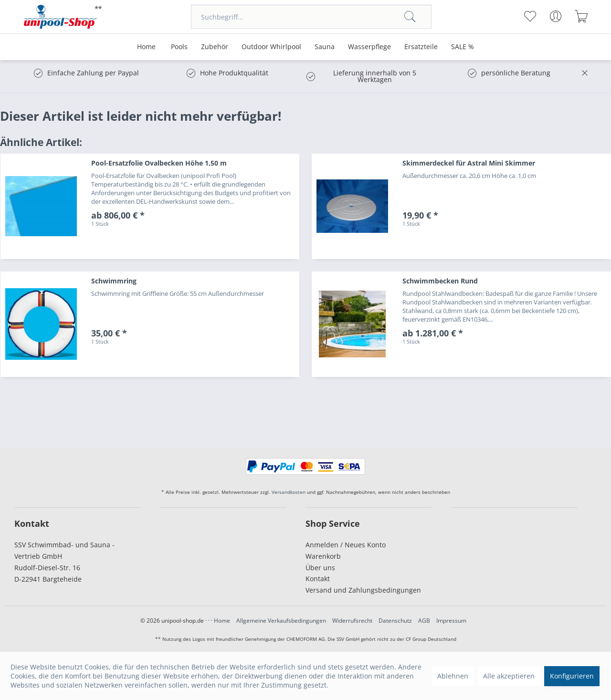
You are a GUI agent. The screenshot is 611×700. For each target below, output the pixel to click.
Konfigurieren (572, 676)
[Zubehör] (215, 47)
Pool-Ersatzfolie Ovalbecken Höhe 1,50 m (159, 163)
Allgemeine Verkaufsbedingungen (281, 621)
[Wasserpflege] (369, 47)
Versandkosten (289, 492)
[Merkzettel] (530, 16)
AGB (424, 621)
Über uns (320, 568)
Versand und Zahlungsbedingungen (363, 590)
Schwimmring (114, 281)
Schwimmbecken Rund (440, 281)
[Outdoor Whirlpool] (271, 47)
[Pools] (179, 47)
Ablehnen (453, 676)
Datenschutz (395, 621)
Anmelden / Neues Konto (346, 545)
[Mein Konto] (555, 16)
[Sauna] (325, 47)
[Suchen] (410, 17)
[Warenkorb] (581, 16)
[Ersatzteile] (421, 47)
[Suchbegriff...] (311, 17)
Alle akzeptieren (509, 676)
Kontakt (318, 579)
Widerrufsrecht (352, 621)
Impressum (451, 621)
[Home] (146, 47)
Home (222, 621)
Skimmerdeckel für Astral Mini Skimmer (469, 163)
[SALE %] (463, 47)
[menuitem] (311, 17)
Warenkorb (323, 556)
